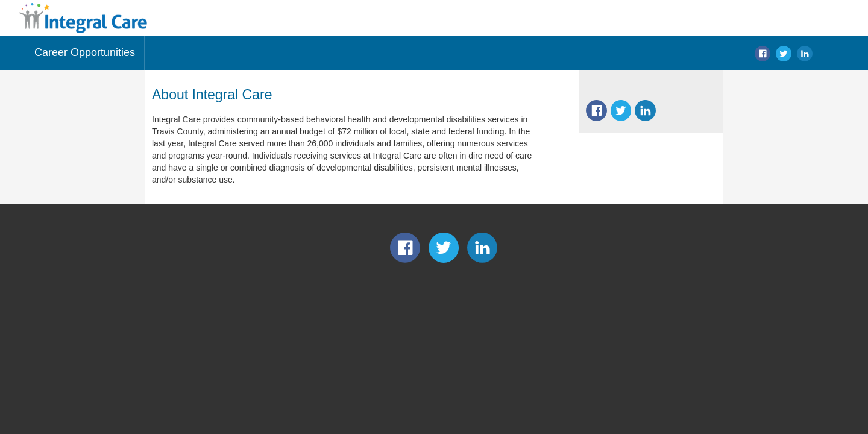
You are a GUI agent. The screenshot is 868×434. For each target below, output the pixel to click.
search (826, 54)
